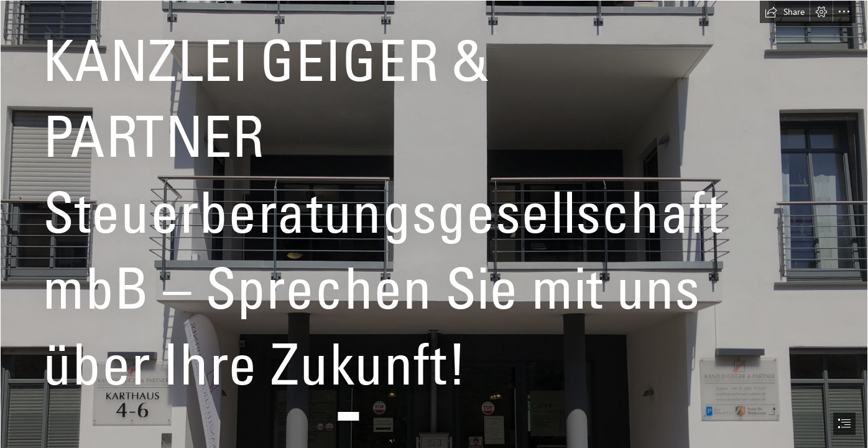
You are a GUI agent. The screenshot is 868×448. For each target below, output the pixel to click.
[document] (434, 224)
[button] (785, 12)
